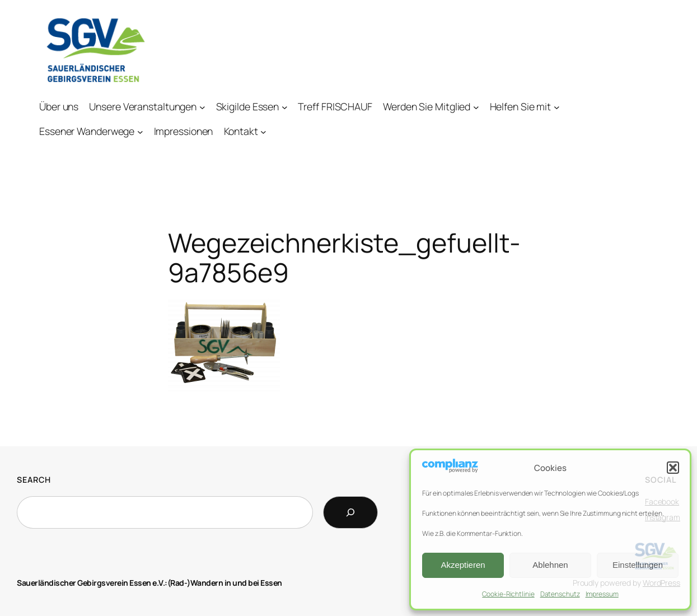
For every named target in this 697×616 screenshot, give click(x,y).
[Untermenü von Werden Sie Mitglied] (476, 107)
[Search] (350, 512)
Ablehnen (550, 565)
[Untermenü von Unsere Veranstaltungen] (202, 107)
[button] (673, 468)
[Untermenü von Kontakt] (263, 131)
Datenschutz (560, 594)
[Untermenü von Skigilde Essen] (285, 107)
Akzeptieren (463, 565)
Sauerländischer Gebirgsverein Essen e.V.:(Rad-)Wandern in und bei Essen (149, 583)
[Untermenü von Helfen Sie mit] (557, 107)
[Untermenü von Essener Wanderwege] (140, 131)
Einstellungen (638, 565)
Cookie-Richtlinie (508, 594)
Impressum (602, 594)
